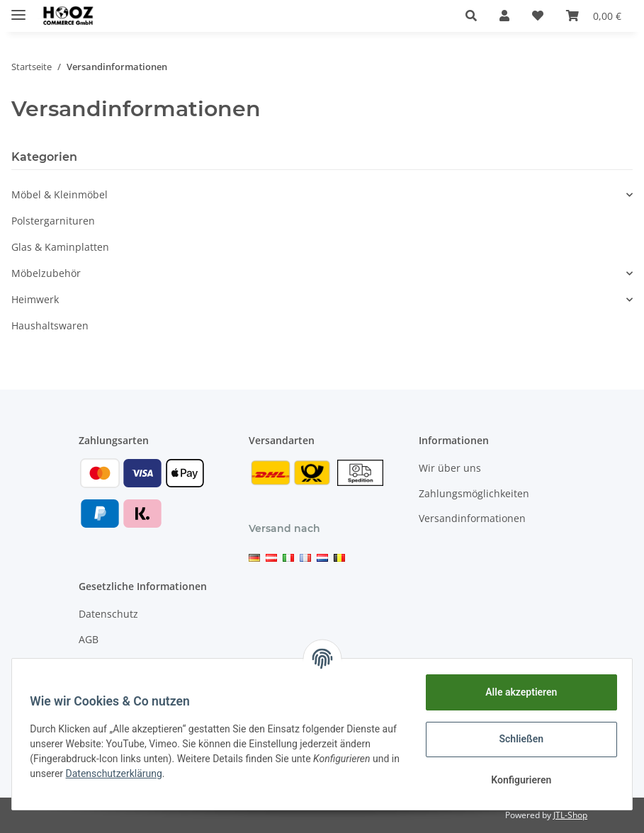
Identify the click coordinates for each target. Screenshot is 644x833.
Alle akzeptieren (516, 692)
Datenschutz (108, 614)
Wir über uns (450, 468)
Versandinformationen (472, 518)
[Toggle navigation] (18, 9)
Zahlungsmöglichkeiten (474, 493)
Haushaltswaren (50, 325)
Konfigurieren (516, 780)
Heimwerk (35, 299)
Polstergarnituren (53, 221)
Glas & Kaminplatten (60, 247)
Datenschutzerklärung (129, 773)
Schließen (517, 739)
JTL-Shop (570, 815)
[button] (471, 16)
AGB (89, 639)
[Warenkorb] (594, 16)
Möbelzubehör (46, 273)
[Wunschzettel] (538, 16)
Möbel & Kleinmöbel (60, 194)
